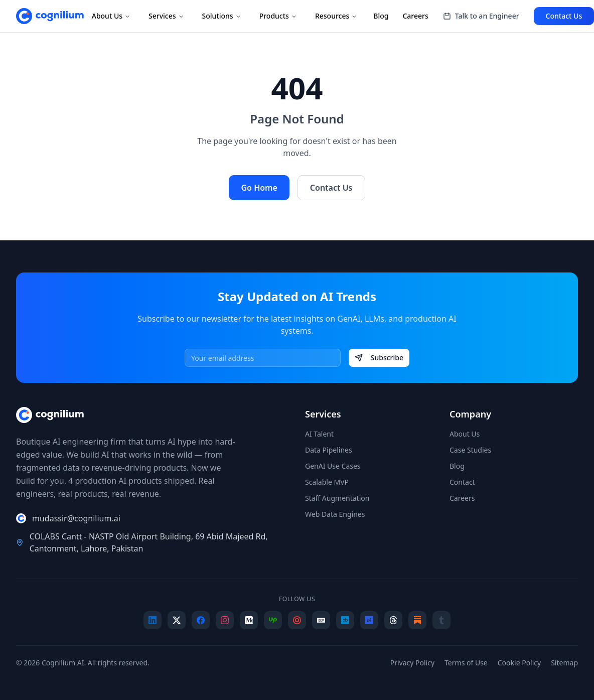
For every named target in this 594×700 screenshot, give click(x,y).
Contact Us (331, 188)
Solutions (222, 16)
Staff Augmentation (337, 498)
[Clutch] (297, 620)
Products (278, 16)
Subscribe (379, 358)
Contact (462, 482)
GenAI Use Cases (333, 466)
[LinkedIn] (153, 620)
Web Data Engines (335, 514)
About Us (111, 16)
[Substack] (417, 620)
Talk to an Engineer (481, 16)
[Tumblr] (441, 620)
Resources (336, 16)
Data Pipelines (329, 450)
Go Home (259, 188)
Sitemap (564, 663)
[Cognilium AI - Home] (50, 16)
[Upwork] (273, 620)
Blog (381, 16)
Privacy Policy (412, 663)
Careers (415, 16)
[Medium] (249, 620)
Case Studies (470, 450)
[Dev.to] (321, 620)
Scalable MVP (327, 482)
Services (166, 16)
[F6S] (369, 620)
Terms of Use (466, 663)
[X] (177, 620)
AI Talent (319, 434)
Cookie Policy (519, 663)
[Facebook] (201, 620)
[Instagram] (225, 620)
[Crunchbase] (345, 620)
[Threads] (393, 620)
